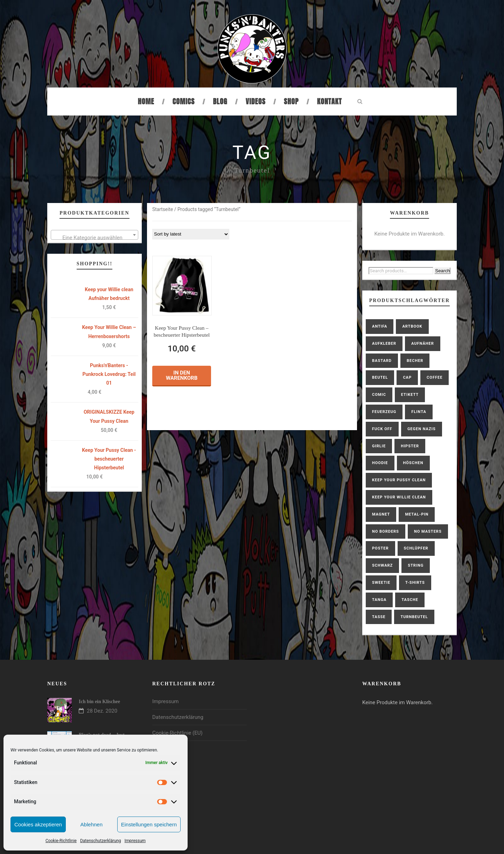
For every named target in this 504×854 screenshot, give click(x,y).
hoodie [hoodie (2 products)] (380, 463)
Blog (220, 101)
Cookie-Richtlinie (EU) (177, 733)
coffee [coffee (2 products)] (435, 377)
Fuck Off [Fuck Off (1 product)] (382, 429)
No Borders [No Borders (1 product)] (386, 531)
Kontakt (330, 101)
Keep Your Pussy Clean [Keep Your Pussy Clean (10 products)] (399, 480)
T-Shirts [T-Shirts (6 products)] (415, 583)
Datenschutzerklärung (101, 841)
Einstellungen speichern (149, 824)
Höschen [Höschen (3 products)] (413, 463)
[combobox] (94, 235)
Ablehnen (92, 824)
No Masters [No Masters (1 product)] (428, 531)
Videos (256, 101)
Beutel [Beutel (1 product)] (380, 377)
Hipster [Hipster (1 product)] (410, 446)
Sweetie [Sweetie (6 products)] (381, 583)
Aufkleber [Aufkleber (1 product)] (384, 344)
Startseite (163, 209)
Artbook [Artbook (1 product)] (412, 326)
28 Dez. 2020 (102, 711)
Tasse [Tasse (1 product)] (379, 617)
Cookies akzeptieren (38, 824)
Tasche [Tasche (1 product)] (410, 600)
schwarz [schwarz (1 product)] (382, 565)
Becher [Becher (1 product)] (415, 361)
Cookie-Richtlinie (61, 841)
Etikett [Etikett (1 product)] (410, 395)
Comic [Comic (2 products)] (379, 395)
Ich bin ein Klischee (99, 702)
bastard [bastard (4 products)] (382, 361)
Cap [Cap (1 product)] (407, 377)
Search (442, 271)
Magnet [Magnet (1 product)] (381, 514)
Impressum (135, 841)
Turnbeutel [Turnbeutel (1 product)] (414, 617)
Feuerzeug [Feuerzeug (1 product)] (384, 412)
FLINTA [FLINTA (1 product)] (419, 412)
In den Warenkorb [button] (182, 375)
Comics (184, 101)
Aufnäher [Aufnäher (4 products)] (423, 344)
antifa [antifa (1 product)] (380, 326)
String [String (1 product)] (416, 565)
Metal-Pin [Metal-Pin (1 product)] (417, 514)
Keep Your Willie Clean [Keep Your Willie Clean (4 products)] (399, 497)
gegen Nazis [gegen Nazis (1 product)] (422, 429)
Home (146, 101)
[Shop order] (191, 234)
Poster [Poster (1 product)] (380, 548)
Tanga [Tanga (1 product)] (379, 600)
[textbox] (94, 238)
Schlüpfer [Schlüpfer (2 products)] (416, 548)
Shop (291, 101)
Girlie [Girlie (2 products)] (379, 446)
